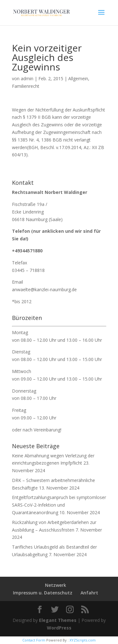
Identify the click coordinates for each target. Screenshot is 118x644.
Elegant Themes (58, 620)
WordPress (59, 628)
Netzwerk (56, 585)
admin (27, 78)
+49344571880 (27, 251)
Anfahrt (89, 593)
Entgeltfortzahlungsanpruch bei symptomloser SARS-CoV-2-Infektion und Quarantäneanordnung (59, 505)
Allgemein (78, 78)
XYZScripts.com (83, 640)
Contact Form (34, 640)
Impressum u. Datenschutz (43, 593)
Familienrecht (26, 86)
